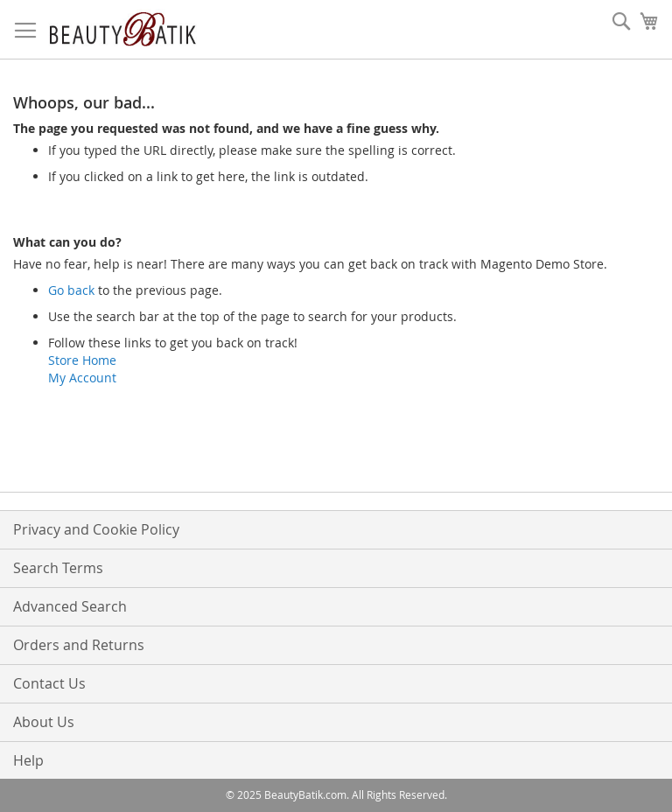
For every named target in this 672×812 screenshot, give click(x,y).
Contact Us (49, 683)
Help (28, 760)
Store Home (82, 360)
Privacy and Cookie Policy (96, 529)
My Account (82, 378)
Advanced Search (70, 606)
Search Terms (58, 568)
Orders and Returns (79, 645)
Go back (71, 290)
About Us (44, 722)
